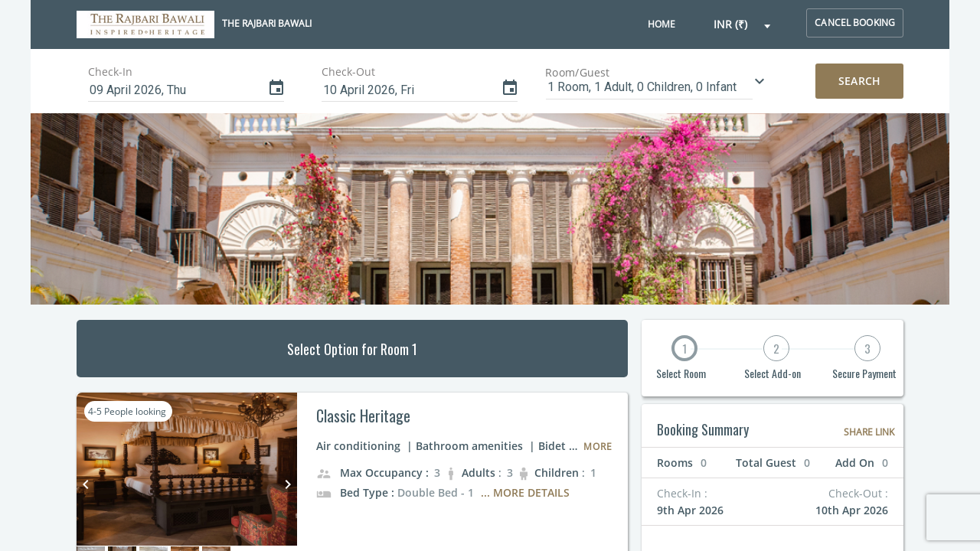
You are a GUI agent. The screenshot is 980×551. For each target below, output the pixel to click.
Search (859, 81)
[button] (743, 25)
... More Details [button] (525, 492)
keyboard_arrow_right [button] (288, 484)
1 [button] (684, 348)
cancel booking (855, 23)
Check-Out (348, 72)
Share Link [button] (869, 432)
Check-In (110, 72)
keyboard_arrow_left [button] (86, 484)
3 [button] (867, 348)
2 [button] (776, 348)
